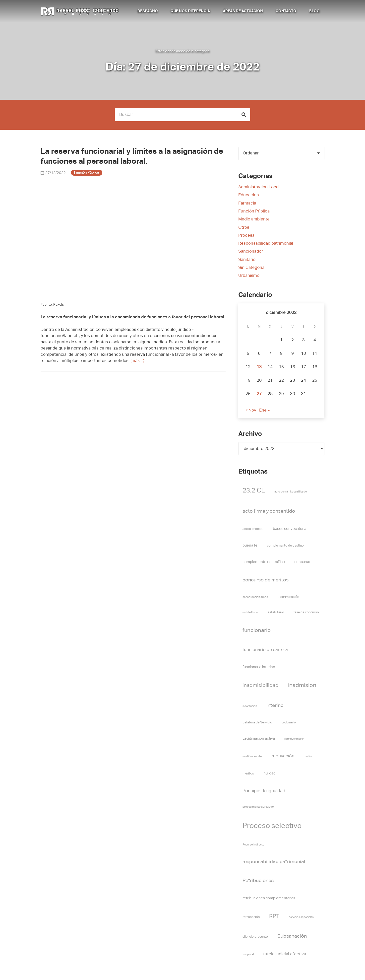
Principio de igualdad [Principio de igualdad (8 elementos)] (264, 791)
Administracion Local (259, 187)
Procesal (247, 236)
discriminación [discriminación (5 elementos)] (288, 597)
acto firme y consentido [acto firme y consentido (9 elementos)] (269, 511)
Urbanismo (249, 276)
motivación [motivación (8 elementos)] (283, 756)
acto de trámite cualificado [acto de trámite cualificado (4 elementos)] (291, 492)
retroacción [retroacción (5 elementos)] (251, 917)
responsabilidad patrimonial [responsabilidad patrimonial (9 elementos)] (274, 862)
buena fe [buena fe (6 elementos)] (250, 545)
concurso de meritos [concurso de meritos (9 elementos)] (266, 580)
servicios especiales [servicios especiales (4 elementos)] (301, 917)
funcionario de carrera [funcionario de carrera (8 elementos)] (265, 650)
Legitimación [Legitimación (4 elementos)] (289, 723)
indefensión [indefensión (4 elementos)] (250, 706)
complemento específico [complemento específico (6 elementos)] (264, 562)
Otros (244, 228)
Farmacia (247, 203)
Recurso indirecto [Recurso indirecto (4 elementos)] (253, 845)
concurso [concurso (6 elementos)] (302, 562)
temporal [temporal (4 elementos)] (248, 955)
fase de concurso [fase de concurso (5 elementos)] (306, 612)
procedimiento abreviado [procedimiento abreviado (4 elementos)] (258, 807)
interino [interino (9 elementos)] (275, 705)
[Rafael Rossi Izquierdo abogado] (81, 11)
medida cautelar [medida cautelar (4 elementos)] (252, 757)
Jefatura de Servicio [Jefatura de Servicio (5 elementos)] (257, 723)
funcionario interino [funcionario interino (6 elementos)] (259, 667)
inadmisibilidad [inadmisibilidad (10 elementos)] (261, 686)
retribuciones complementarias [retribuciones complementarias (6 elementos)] (269, 898)
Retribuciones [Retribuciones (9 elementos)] (258, 881)
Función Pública (254, 211)
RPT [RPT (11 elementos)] (274, 916)
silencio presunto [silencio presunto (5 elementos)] (255, 937)
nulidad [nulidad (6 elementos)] (270, 773)
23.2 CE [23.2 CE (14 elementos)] (254, 491)
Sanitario (247, 260)
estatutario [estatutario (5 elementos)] (276, 612)
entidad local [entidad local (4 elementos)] (250, 613)
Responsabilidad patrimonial (266, 244)
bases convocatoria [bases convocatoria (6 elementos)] (290, 529)
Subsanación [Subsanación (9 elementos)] (292, 936)
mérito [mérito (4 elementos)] (308, 757)
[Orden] (281, 153)
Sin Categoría (251, 268)
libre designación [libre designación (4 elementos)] (295, 739)
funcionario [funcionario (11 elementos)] (257, 630)
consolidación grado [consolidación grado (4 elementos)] (255, 597)
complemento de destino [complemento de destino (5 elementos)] (285, 546)
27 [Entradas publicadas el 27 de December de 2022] (259, 394)
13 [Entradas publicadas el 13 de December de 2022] (259, 367)
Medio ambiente (254, 219)
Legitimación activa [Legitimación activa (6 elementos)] (259, 738)
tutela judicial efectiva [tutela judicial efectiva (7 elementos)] (285, 954)
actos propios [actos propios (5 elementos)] (253, 529)
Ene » (264, 410)
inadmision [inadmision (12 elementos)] (302, 685)
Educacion (249, 195)
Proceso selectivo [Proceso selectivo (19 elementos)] (272, 826)
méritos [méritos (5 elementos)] (248, 774)
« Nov (251, 410)
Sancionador (251, 251)
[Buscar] (183, 115)
